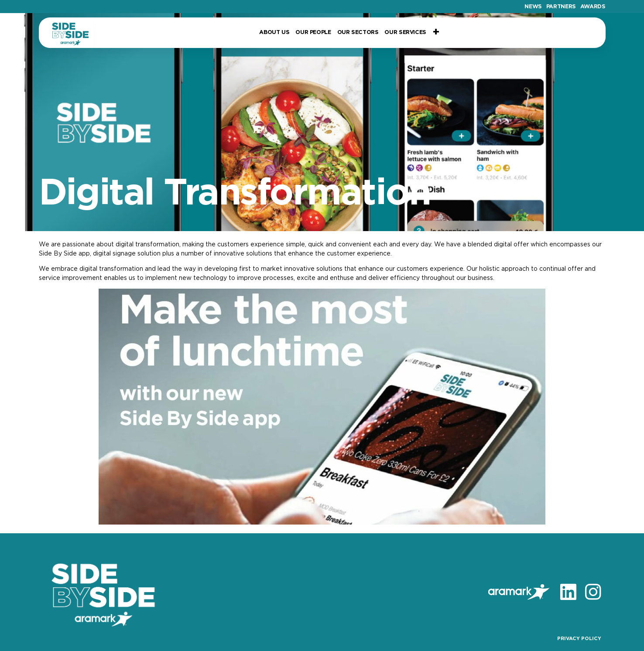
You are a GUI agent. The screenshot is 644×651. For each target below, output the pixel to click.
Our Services (405, 32)
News (533, 7)
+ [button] (436, 32)
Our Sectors (358, 32)
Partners (561, 7)
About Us (274, 32)
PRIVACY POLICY (579, 639)
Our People (313, 32)
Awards (593, 7)
